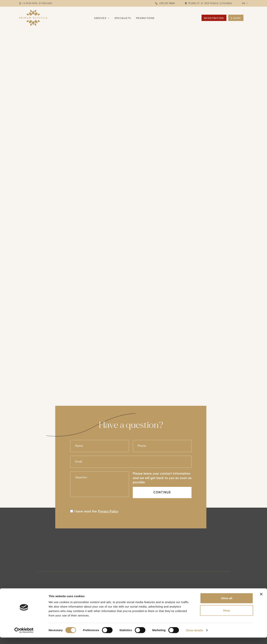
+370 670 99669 (167, 3)
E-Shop (236, 18)
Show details (195, 637)
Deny (227, 617)
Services (100, 18)
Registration (214, 18)
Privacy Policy (108, 511)
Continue (162, 492)
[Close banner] (261, 601)
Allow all (227, 605)
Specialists (123, 18)
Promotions (145, 18)
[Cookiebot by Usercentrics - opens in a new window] (24, 637)
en (244, 3)
